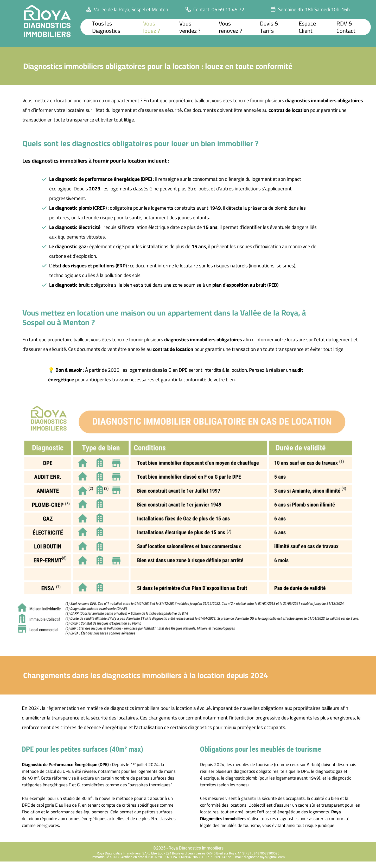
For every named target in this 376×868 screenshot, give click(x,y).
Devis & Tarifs (269, 27)
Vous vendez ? (190, 27)
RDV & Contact (346, 27)
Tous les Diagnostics (106, 27)
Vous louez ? (152, 27)
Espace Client (307, 27)
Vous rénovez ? (231, 27)
